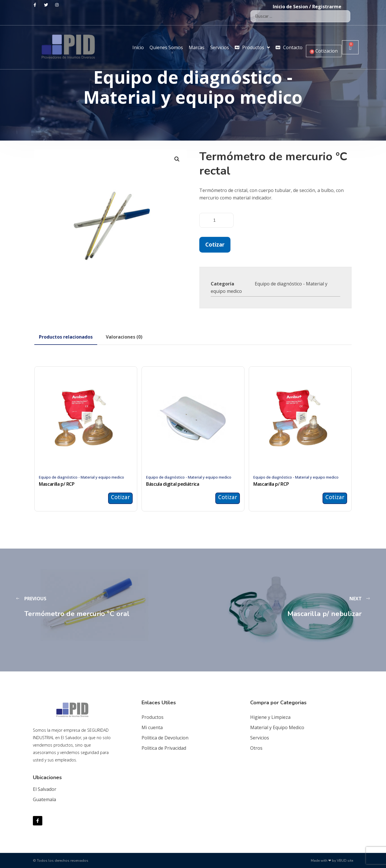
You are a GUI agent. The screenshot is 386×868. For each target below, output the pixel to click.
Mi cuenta (152, 727)
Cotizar (215, 244)
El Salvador (45, 789)
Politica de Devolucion (165, 738)
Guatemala (44, 799)
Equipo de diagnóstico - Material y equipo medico (81, 477)
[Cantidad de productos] (216, 220)
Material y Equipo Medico (277, 727)
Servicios (260, 738)
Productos (153, 717)
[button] (177, 159)
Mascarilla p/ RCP (57, 484)
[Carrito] (350, 47)
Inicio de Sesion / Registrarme (307, 7)
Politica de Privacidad (164, 748)
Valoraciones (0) (124, 337)
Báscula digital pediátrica (173, 484)
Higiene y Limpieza (270, 717)
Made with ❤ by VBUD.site (332, 861)
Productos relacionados (66, 337)
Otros (256, 748)
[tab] (66, 337)
